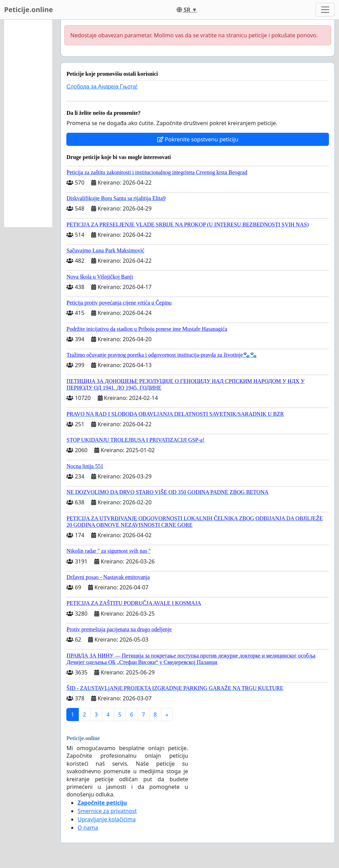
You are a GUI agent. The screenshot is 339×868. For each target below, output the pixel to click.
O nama (88, 828)
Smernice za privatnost (107, 811)
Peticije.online (29, 10)
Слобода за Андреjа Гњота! (102, 87)
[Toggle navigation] (325, 10)
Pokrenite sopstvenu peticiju (198, 139)
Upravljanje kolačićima (106, 819)
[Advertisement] (28, 123)
